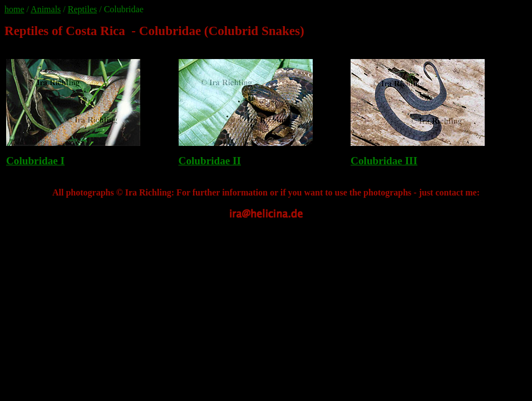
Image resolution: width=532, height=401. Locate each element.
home (14, 9)
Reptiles (82, 9)
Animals (46, 9)
